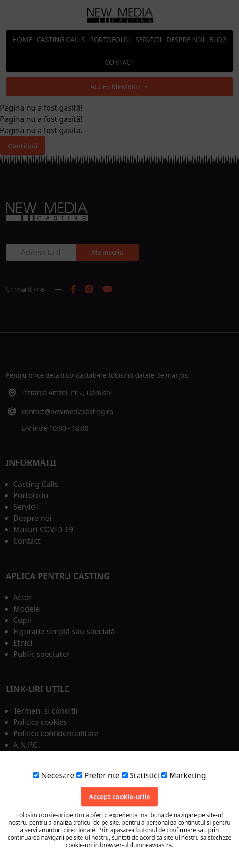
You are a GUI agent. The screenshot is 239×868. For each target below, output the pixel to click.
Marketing (183, 775)
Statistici (140, 775)
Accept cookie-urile (119, 796)
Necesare (54, 775)
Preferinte (98, 775)
